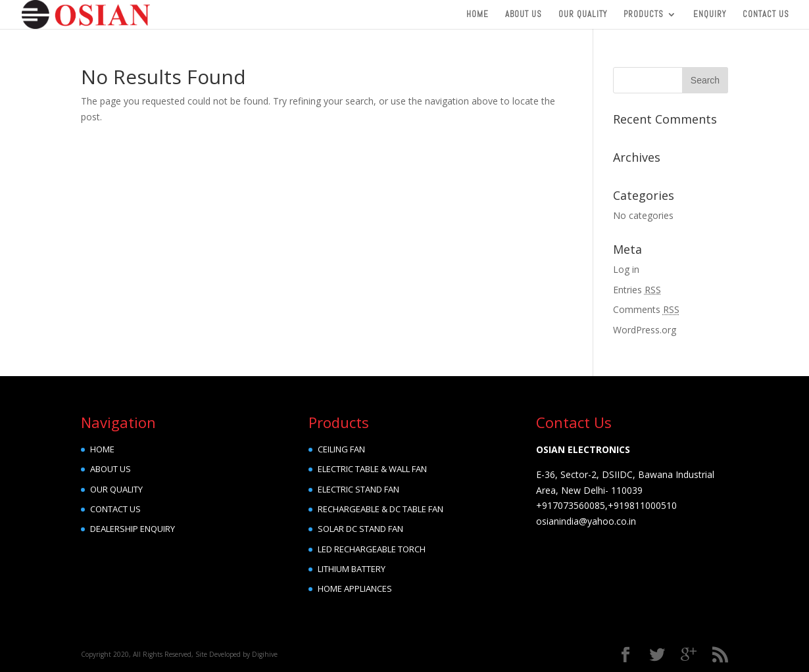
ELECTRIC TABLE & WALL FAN (372, 469)
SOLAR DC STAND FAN (360, 529)
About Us (524, 15)
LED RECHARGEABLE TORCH (372, 549)
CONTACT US (115, 509)
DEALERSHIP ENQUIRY (133, 529)
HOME (102, 449)
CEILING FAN (341, 449)
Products (644, 15)
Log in (626, 269)
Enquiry (710, 15)
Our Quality (583, 15)
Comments (646, 309)
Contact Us (766, 15)
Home (478, 15)
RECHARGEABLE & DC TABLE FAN (380, 509)
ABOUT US (110, 469)
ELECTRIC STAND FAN (358, 489)
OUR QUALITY (116, 489)
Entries (637, 290)
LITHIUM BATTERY (352, 569)
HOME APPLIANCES (355, 588)
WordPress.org (645, 330)
